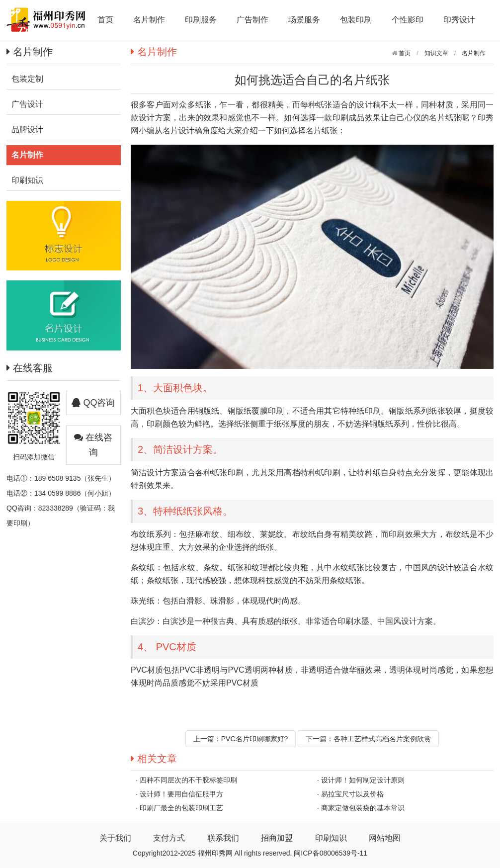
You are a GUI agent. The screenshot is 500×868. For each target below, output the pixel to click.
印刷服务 (201, 20)
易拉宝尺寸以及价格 (352, 794)
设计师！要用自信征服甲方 (181, 794)
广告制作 (252, 20)
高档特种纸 (304, 473)
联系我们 (223, 838)
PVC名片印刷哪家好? (255, 739)
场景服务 (304, 20)
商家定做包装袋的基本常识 (363, 808)
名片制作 (149, 20)
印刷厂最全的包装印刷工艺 (181, 808)
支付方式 (169, 838)
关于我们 (115, 838)
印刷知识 (331, 838)
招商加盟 (277, 838)
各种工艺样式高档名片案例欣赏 (382, 739)
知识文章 (436, 53)
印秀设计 (459, 20)
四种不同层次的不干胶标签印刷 (188, 780)
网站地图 (385, 838)
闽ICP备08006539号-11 (331, 853)
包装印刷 (356, 20)
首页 (105, 20)
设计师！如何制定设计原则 (363, 780)
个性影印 (408, 20)
